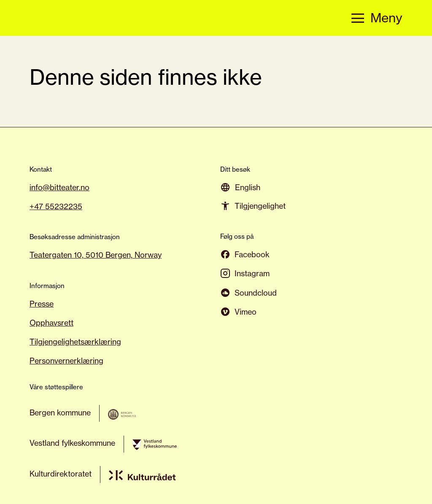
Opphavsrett (51, 323)
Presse (42, 304)
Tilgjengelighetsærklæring (75, 342)
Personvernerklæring (66, 361)
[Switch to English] (248, 187)
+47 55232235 (56, 206)
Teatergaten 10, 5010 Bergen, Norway (96, 255)
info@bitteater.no (59, 187)
